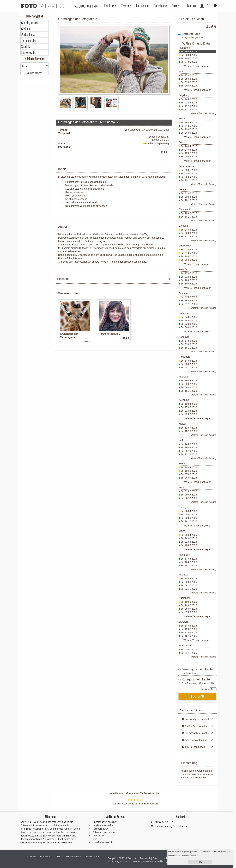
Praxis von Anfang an (194, 740)
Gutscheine (160, 6)
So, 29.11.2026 (189, 180)
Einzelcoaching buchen (105, 822)
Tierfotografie (28, 41)
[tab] (114, 279)
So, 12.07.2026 (189, 153)
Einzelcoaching (29, 52)
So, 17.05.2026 (189, 75)
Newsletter (98, 836)
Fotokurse (110, 6)
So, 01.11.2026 (189, 304)
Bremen (183, 189)
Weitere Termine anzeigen (197, 66)
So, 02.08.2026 (189, 103)
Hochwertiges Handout (195, 719)
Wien (181, 72)
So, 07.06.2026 (189, 297)
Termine (126, 6)
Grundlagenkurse (30, 23)
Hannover (184, 337)
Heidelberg (185, 357)
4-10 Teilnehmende (193, 747)
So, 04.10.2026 (189, 585)
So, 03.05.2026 (189, 170)
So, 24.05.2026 (189, 62)
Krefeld (183, 487)
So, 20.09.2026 (189, 86)
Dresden (183, 226)
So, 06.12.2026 (189, 498)
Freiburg (183, 293)
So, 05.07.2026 (189, 173)
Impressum (46, 856)
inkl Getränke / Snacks (195, 733)
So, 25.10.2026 (189, 451)
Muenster (184, 575)
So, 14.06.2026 (189, 361)
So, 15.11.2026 (189, 348)
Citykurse (26, 29)
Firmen (176, 6)
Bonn (182, 142)
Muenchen (184, 48)
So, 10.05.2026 (189, 58)
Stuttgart (183, 622)
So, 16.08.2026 (189, 301)
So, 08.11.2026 (189, 368)
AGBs (59, 856)
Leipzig (183, 507)
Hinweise (63, 279)
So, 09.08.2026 (189, 82)
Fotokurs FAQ (100, 829)
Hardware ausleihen (103, 825)
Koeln (182, 463)
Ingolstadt (184, 377)
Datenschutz (92, 856)
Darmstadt (184, 209)
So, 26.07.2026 (189, 280)
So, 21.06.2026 (189, 277)
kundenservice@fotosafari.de (171, 826)
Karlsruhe (184, 400)
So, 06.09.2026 (189, 133)
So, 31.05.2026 (189, 126)
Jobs (95, 839)
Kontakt (32, 856)
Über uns (191, 6)
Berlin (182, 119)
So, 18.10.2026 (189, 200)
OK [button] (200, 862)
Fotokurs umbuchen (104, 832)
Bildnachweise (73, 856)
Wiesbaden (185, 646)
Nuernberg (184, 598)
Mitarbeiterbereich (102, 842)
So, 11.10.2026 (189, 106)
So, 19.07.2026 (189, 129)
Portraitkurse (28, 35)
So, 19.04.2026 (189, 52)
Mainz (182, 531)
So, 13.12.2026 (189, 109)
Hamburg (184, 313)
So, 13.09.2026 (189, 633)
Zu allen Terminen (35, 73)
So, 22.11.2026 (189, 589)
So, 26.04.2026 (189, 55)
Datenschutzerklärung (157, 861)
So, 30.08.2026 (189, 284)
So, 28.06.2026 (189, 79)
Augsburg (184, 95)
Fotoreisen (142, 6)
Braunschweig (186, 166)
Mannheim (184, 555)
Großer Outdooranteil (194, 726)
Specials (26, 46)
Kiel (181, 440)
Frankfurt (184, 269)
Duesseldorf (185, 246)
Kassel (182, 424)
